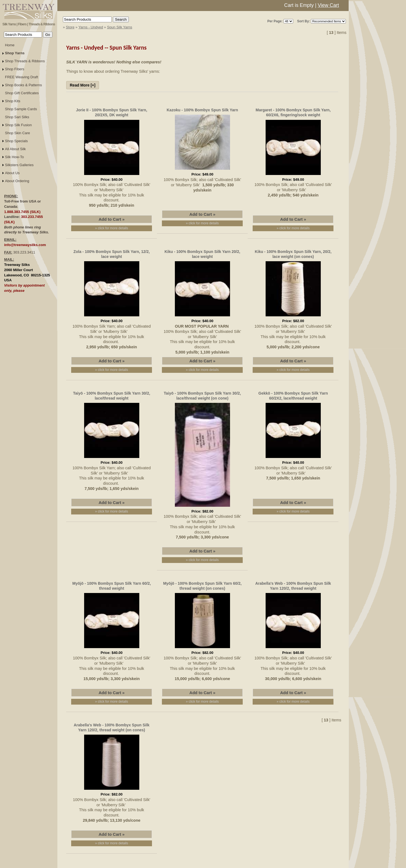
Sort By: (304, 21)
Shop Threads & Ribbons (25, 61)
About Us (12, 173)
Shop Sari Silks (17, 117)
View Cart (328, 5)
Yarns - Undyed (91, 27)
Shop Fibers (15, 69)
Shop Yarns (15, 53)
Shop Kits (13, 101)
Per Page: (275, 21)
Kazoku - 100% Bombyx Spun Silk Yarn (202, 110)
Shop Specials (16, 141)
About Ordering (17, 181)
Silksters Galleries (19, 165)
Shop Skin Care (18, 133)
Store (70, 27)
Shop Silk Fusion (18, 125)
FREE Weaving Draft (22, 77)
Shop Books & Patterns (23, 85)
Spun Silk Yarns (120, 27)
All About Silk (15, 149)
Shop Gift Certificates (22, 93)
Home (10, 45)
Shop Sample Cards (21, 109)
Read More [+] (83, 85)
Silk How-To (14, 157)
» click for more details (112, 228)
